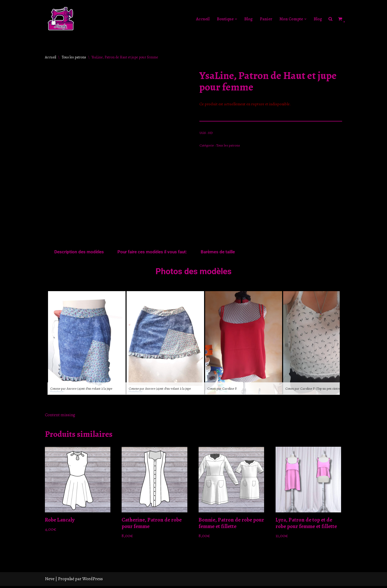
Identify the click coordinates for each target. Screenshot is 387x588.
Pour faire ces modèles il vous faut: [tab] (152, 253)
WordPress (93, 581)
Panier (264, 19)
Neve (50, 581)
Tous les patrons (74, 57)
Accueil (201, 19)
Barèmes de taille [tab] (218, 253)
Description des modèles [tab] (79, 253)
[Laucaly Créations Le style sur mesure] (61, 19)
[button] (234, 19)
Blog (247, 19)
